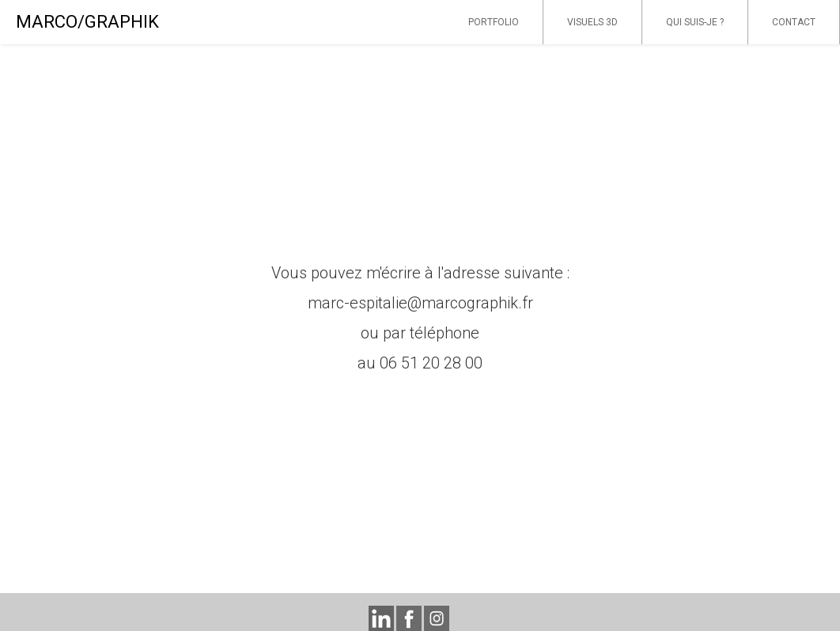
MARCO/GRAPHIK (87, 22)
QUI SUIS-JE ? (695, 22)
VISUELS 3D (592, 22)
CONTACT (794, 22)
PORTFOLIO (494, 22)
